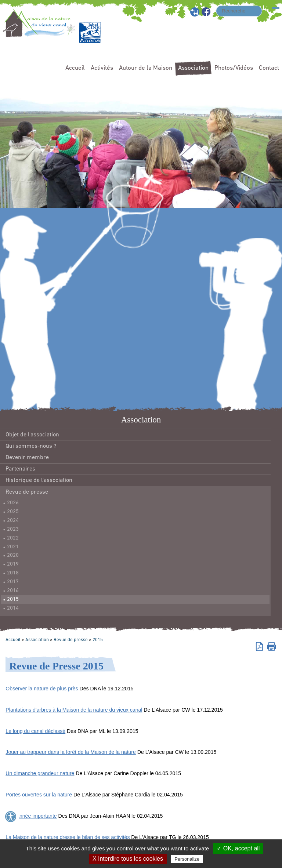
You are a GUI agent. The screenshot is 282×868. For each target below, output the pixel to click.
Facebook (207, 12)
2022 (13, 538)
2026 (13, 503)
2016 (13, 591)
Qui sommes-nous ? (31, 446)
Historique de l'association (39, 480)
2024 (13, 521)
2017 (13, 582)
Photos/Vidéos (234, 68)
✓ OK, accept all (238, 848)
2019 (13, 564)
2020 (13, 555)
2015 (13, 600)
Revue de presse (27, 492)
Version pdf (261, 646)
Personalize (187, 859)
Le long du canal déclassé (35, 731)
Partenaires (20, 469)
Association (193, 68)
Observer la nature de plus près (42, 689)
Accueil (75, 68)
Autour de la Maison (146, 68)
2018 (13, 573)
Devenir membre (27, 458)
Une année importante (31, 816)
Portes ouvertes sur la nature (39, 795)
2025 (13, 512)
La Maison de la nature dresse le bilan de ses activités (68, 837)
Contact (269, 68)
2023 (13, 529)
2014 (13, 608)
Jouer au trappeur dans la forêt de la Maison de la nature (71, 752)
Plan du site (195, 12)
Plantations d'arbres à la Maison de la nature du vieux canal (74, 710)
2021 (13, 547)
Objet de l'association (32, 435)
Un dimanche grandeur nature (40, 773)
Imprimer (272, 646)
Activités (102, 68)
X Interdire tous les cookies (128, 859)
